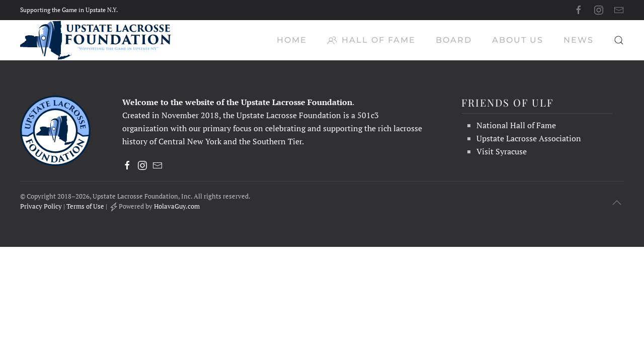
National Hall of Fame (516, 125)
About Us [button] (518, 40)
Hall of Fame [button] (371, 40)
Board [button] (454, 40)
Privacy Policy (41, 206)
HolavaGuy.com (177, 206)
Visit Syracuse (502, 151)
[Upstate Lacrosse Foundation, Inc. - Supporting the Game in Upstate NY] (55, 130)
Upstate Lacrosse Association (529, 138)
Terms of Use (85, 206)
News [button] (579, 40)
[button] (619, 40)
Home (292, 40)
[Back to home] (96, 40)
